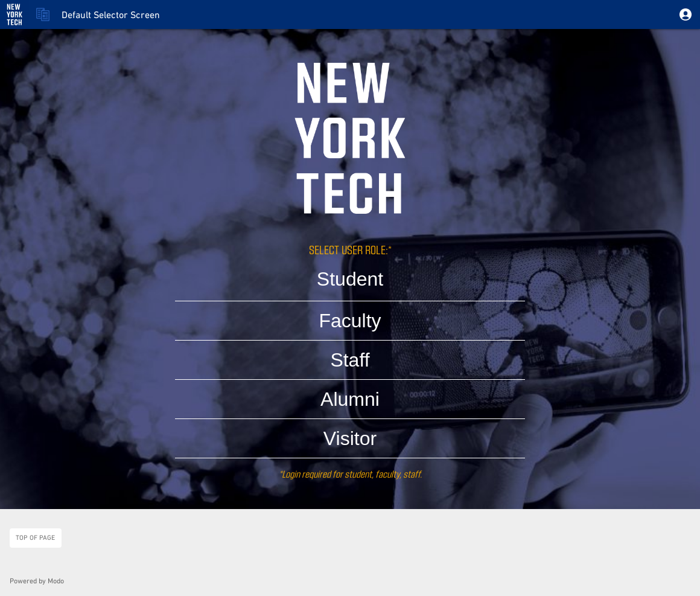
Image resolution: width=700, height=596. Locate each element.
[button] (686, 14)
